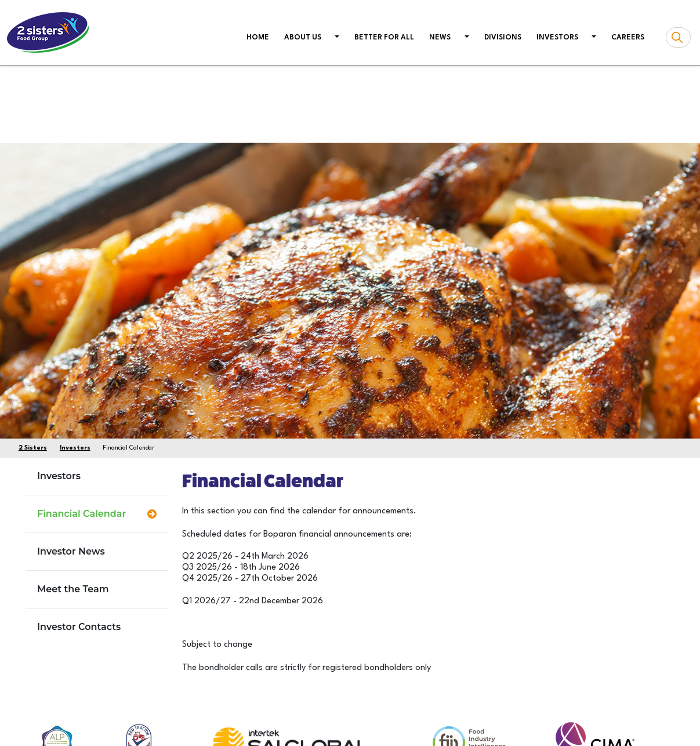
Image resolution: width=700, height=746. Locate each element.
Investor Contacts (79, 627)
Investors (557, 38)
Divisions (503, 38)
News (440, 38)
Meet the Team (73, 589)
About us (303, 38)
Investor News (71, 551)
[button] (336, 38)
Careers (628, 38)
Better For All (384, 38)
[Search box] (678, 37)
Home (260, 37)
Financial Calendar (81, 514)
